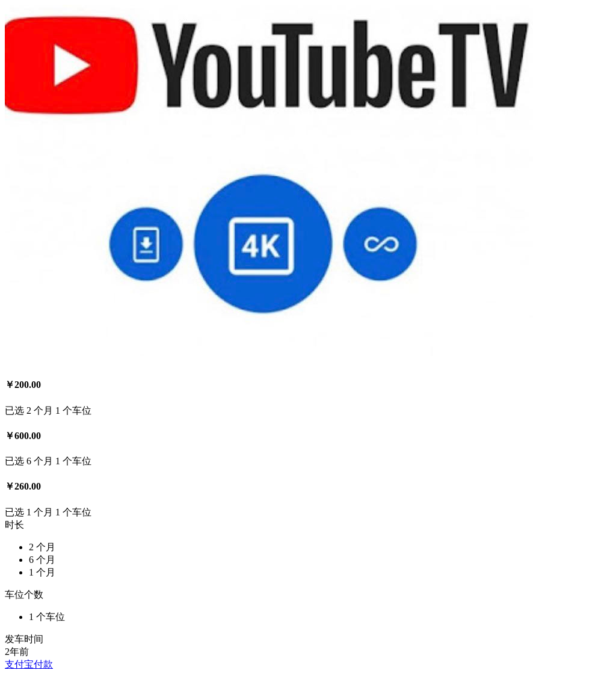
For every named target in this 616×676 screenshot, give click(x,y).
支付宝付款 (29, 664)
